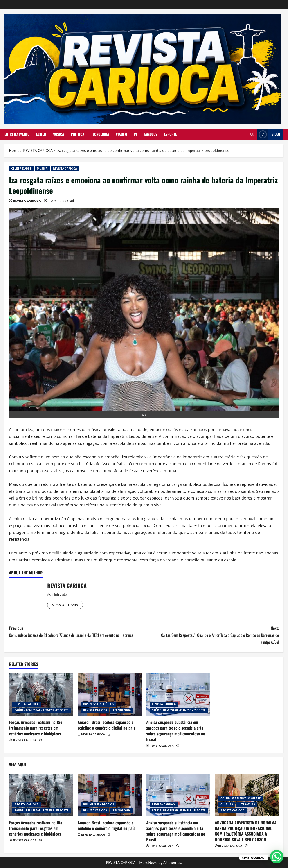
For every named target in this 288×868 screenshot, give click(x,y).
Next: (211, 635)
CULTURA (227, 804)
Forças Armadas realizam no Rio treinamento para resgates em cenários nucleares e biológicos (36, 728)
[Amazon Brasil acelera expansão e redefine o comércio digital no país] (110, 695)
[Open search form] (252, 134)
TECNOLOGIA (100, 134)
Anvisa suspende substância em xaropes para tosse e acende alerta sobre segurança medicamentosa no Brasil (176, 731)
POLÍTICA (78, 134)
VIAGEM (121, 134)
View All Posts (65, 605)
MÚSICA (58, 134)
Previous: (76, 632)
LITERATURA (247, 804)
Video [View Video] (269, 134)
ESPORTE (170, 134)
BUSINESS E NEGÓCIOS (99, 704)
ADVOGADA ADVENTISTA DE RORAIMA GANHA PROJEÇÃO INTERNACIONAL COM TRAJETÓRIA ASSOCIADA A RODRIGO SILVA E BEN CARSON (246, 831)
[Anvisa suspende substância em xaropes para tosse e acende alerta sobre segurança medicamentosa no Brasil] (178, 695)
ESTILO (41, 134)
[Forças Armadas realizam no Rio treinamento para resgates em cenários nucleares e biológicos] (41, 695)
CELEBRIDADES (21, 168)
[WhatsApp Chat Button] (277, 857)
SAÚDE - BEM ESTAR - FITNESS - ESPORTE (42, 710)
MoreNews (148, 863)
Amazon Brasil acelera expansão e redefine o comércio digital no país (106, 725)
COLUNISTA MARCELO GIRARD (241, 798)
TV (135, 134)
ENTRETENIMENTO (17, 134)
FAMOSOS (151, 134)
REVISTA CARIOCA (65, 168)
